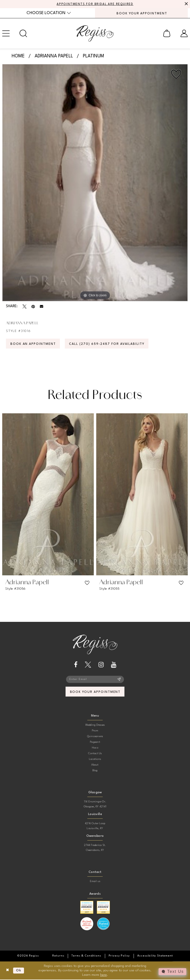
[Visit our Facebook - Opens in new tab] (76, 665)
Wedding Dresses (95, 725)
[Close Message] (186, 4)
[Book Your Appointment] (141, 13)
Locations (95, 759)
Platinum (94, 56)
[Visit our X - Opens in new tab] (88, 665)
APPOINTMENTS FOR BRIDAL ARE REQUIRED (95, 4)
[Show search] (23, 33)
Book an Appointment (33, 344)
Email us (95, 882)
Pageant (95, 742)
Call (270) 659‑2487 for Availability (108, 344)
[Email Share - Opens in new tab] (42, 306)
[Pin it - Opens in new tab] (33, 306)
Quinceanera (95, 737)
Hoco (95, 748)
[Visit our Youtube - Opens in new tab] (114, 665)
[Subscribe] (119, 679)
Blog (95, 771)
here (104, 975)
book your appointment (95, 692)
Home (18, 56)
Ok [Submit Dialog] (19, 971)
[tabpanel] (95, 183)
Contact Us (95, 754)
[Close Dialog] (8, 971)
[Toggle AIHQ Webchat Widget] (172, 972)
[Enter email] (95, 679)
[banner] (95, 33)
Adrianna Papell (54, 56)
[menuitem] (49, 13)
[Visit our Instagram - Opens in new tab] (101, 665)
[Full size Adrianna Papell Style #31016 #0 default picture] (95, 183)
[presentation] (48, 495)
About (95, 765)
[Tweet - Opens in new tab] (24, 306)
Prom (95, 731)
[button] (167, 33)
